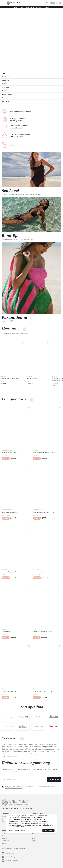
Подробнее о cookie (17, 831)
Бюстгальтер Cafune (9, 512)
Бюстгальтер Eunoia (41, 572)
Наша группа (10, 853)
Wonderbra (6, 455)
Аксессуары (7, 94)
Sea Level (4, 381)
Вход (48, 3)
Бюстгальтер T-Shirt (9, 452)
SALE (4, 73)
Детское (6, 101)
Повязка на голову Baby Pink (43, 512)
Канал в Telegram (11, 857)
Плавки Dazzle (32, 378)
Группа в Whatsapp (12, 860)
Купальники (7, 84)
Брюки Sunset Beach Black (10, 378)
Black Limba (6, 515)
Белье (5, 98)
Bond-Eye (36, 515)
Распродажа (14, 399)
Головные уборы (39, 510)
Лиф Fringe (6, 632)
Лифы (4, 629)
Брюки (4, 376)
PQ (28, 381)
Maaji (35, 635)
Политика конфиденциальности (13, 848)
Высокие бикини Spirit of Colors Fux (45, 452)
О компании (9, 738)
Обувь (5, 91)
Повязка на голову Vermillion (43, 691)
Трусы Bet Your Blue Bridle (42, 632)
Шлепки (55, 376)
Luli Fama (5, 575)
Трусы (35, 629)
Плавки (29, 376)
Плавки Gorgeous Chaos (10, 572)
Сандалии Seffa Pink (9, 691)
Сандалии (5, 689)
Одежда (5, 87)
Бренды (5, 80)
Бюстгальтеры (7, 450)
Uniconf (35, 455)
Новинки (6, 77)
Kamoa (4, 694)
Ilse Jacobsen (56, 383)
